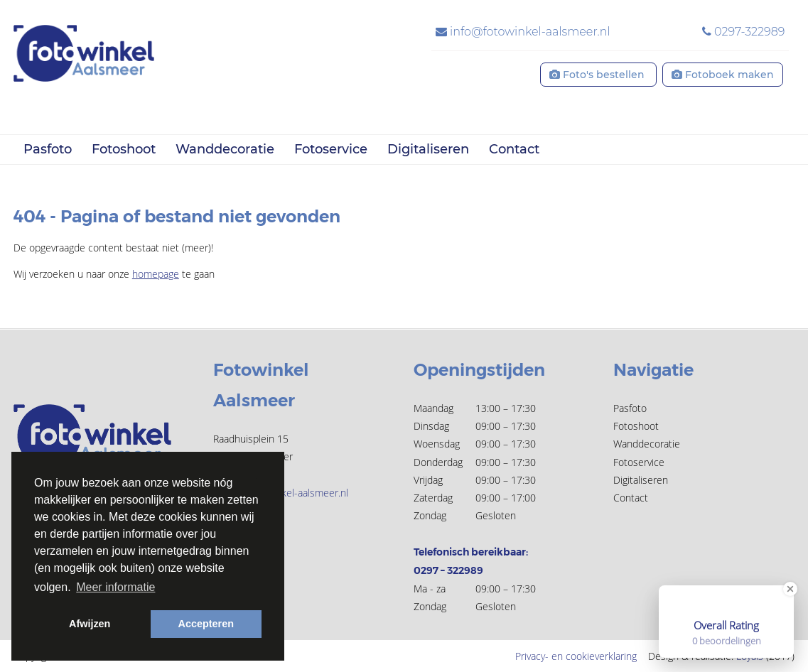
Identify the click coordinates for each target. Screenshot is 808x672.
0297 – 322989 (448, 570)
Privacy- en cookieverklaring (576, 656)
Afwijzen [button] (90, 624)
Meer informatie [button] (115, 587)
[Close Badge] (790, 589)
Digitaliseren (428, 149)
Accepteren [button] (206, 624)
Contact (514, 149)
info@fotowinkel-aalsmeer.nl (523, 32)
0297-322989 (744, 32)
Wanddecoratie (225, 149)
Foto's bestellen (598, 75)
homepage (156, 274)
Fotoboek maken (723, 75)
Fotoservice (331, 149)
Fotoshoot (124, 149)
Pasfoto (48, 149)
